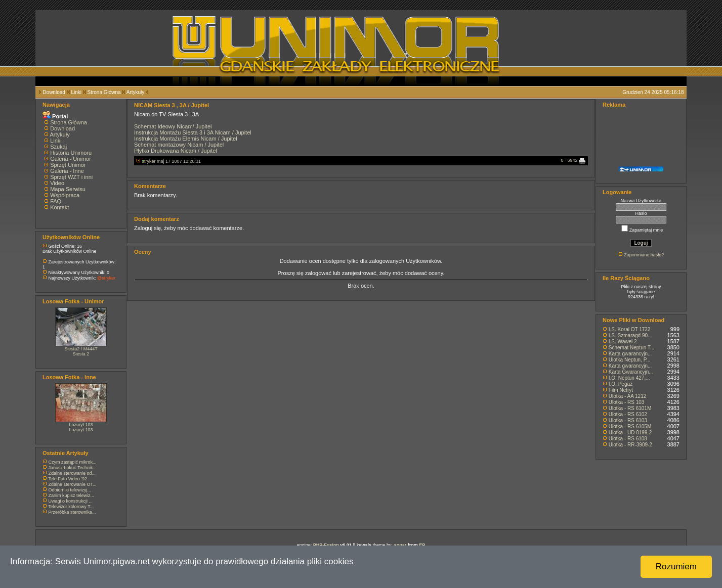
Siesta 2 (81, 354)
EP (422, 545)
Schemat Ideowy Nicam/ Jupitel (173, 126)
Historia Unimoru (71, 153)
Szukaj (58, 147)
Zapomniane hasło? (644, 255)
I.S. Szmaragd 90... (630, 335)
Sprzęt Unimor (68, 165)
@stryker (106, 278)
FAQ (56, 201)
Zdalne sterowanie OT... (73, 484)
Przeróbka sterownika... (72, 512)
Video (57, 183)
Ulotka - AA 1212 (628, 396)
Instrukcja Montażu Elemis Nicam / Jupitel (186, 139)
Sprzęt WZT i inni (71, 177)
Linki (76, 92)
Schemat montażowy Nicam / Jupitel (179, 145)
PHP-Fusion (326, 545)
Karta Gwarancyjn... (631, 372)
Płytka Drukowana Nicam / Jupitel (176, 151)
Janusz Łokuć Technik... (73, 468)
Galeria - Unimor (71, 159)
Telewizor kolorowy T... (71, 507)
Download (54, 92)
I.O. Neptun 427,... (629, 378)
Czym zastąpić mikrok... (73, 462)
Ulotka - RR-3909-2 (630, 445)
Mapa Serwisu (68, 189)
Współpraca (65, 195)
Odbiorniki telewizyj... (70, 490)
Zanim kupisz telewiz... (72, 495)
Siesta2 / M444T (81, 349)
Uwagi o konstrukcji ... (71, 501)
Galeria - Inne (67, 171)
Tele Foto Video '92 (68, 479)
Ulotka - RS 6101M (630, 408)
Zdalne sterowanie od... (72, 473)
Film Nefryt (621, 390)
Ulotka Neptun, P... (630, 360)
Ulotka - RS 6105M (630, 426)
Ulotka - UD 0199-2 (630, 433)
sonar (400, 545)
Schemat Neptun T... (631, 348)
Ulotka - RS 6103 (628, 420)
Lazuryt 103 (81, 425)
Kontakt (59, 207)
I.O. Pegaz (621, 384)
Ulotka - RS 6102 (628, 414)
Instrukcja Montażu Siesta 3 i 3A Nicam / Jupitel (193, 132)
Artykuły (136, 92)
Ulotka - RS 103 (627, 402)
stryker (149, 161)
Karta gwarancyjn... (630, 354)
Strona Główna (104, 92)
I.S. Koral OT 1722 (630, 329)
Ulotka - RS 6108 (628, 439)
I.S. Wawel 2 (623, 342)
